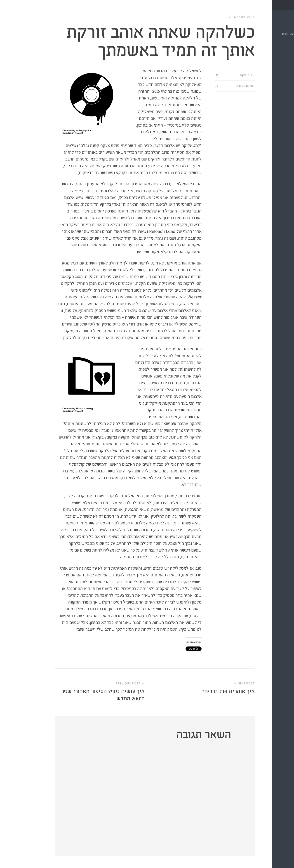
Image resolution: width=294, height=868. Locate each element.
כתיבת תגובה (208, 86)
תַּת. (281, 25)
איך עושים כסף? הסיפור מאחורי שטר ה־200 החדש (66, 695)
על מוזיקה (210, 75)
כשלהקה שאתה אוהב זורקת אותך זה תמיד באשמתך (123, 42)
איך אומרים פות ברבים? (191, 691)
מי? (286, 53)
